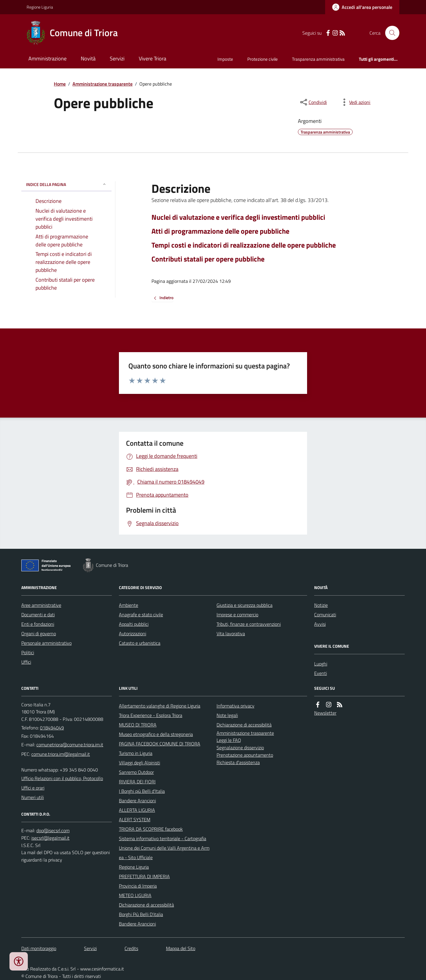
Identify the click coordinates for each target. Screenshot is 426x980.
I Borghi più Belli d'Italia (142, 791)
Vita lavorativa (231, 633)
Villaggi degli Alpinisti (139, 763)
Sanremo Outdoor (136, 772)
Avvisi (320, 624)
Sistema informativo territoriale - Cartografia (163, 838)
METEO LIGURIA (135, 895)
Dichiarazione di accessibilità (146, 905)
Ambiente (129, 605)
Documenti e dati (38, 615)
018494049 (52, 728)
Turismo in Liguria (136, 753)
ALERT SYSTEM (135, 819)
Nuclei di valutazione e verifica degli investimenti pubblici (238, 217)
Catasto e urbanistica (140, 643)
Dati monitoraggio (39, 948)
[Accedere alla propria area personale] (362, 7)
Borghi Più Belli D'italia (141, 914)
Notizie (321, 605)
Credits (131, 948)
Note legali (227, 715)
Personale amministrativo (46, 643)
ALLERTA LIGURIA (137, 810)
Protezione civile (263, 59)
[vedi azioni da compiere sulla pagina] (355, 102)
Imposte (225, 59)
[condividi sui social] (313, 102)
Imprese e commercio (237, 615)
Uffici (26, 662)
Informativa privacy (235, 706)
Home (60, 84)
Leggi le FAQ (229, 740)
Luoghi (321, 664)
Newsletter (325, 713)
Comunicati (325, 615)
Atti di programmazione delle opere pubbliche (220, 231)
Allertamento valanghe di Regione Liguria (160, 706)
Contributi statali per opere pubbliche (208, 259)
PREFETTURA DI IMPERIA (144, 876)
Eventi (321, 673)
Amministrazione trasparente (103, 84)
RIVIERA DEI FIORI (137, 782)
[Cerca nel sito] (390, 33)
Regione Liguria (40, 7)
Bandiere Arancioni (137, 801)
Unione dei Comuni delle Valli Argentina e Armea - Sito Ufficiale (164, 853)
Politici (28, 652)
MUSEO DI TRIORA (138, 725)
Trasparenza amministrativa (318, 59)
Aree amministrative (41, 605)
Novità (88, 58)
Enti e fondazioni (38, 624)
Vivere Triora (153, 58)
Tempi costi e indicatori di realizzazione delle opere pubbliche (244, 245)
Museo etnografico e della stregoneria (156, 734)
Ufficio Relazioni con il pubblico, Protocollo (62, 778)
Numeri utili (33, 797)
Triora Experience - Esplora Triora (151, 715)
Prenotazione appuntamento (245, 755)
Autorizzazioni (133, 633)
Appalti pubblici (134, 624)
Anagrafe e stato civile (141, 615)
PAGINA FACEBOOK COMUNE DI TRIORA (160, 744)
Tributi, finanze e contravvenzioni (249, 624)
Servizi (117, 58)
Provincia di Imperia (138, 886)
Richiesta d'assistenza (238, 762)
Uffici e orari (33, 788)
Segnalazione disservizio (240, 748)
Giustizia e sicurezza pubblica (245, 605)
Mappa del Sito (181, 948)
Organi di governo (39, 633)
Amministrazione (47, 58)
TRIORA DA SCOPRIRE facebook (151, 829)
